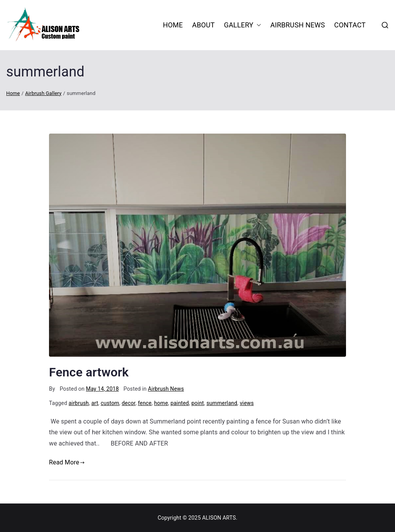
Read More (67, 462)
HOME (173, 25)
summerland (222, 403)
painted (180, 403)
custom (110, 403)
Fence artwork (89, 372)
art (95, 403)
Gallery (243, 25)
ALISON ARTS (219, 518)
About (203, 25)
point (197, 403)
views (247, 403)
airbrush (79, 403)
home (161, 403)
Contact (350, 25)
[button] (257, 25)
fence (144, 403)
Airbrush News (298, 25)
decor (129, 403)
